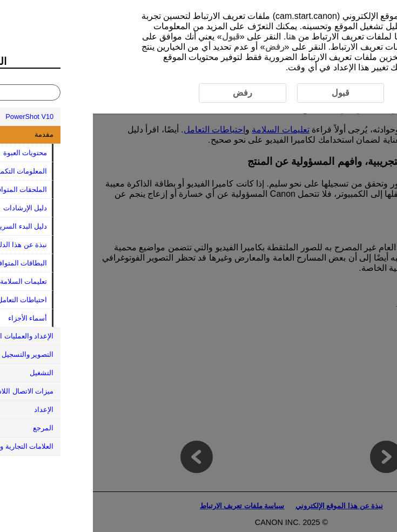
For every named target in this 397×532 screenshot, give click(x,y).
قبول (138, 36)
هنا (198, 36)
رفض (182, 47)
